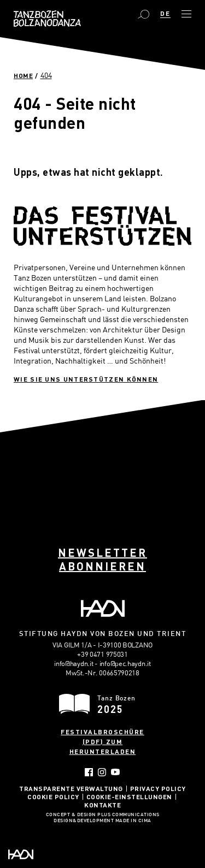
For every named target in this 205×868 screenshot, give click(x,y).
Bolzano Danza (47, 19)
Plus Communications (128, 815)
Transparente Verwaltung (71, 788)
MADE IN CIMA (133, 821)
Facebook (89, 772)
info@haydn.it (74, 663)
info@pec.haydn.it (125, 663)
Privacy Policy (158, 788)
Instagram (102, 772)
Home (23, 75)
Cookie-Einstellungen (129, 796)
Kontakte (102, 805)
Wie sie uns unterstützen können (86, 379)
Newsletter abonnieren (102, 559)
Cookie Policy (53, 796)
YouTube (116, 772)
